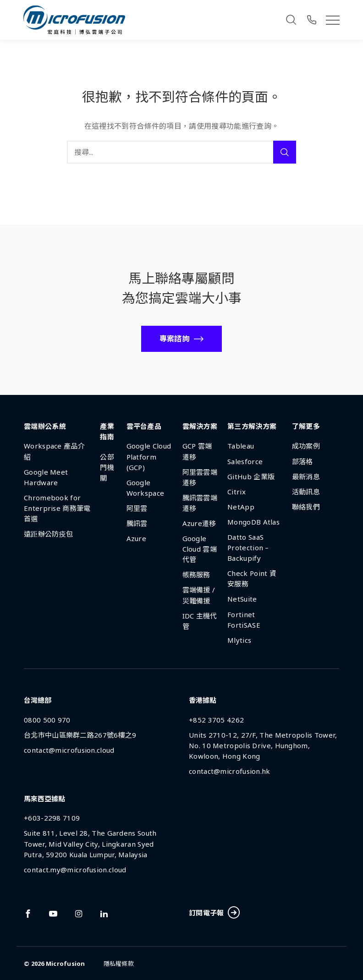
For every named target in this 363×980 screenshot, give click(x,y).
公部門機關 (107, 467)
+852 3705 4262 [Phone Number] (216, 720)
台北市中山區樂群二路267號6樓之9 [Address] (80, 735)
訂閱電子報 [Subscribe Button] (214, 913)
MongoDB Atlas (253, 522)
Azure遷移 (199, 523)
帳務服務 (196, 575)
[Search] (291, 20)
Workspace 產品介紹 (54, 451)
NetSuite (242, 599)
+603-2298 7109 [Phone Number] (52, 818)
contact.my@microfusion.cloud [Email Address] (75, 870)
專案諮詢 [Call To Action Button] (174, 339)
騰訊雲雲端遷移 (200, 503)
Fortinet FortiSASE (244, 620)
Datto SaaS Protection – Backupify (248, 547)
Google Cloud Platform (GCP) (149, 456)
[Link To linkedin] (104, 914)
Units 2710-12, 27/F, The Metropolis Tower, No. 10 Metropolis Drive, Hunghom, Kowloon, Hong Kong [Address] (263, 745)
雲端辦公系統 (45, 426)
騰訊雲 (137, 523)
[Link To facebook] (28, 914)
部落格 (302, 461)
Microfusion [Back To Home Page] (66, 964)
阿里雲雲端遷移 (200, 477)
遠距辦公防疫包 (48, 534)
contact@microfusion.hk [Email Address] (230, 771)
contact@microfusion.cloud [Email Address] (69, 750)
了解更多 (306, 426)
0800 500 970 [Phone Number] (47, 720)
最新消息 (306, 476)
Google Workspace (146, 488)
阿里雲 (137, 508)
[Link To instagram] (79, 914)
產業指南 (107, 431)
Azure (137, 538)
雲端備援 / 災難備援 (199, 595)
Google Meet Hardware (46, 477)
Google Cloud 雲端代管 (200, 549)
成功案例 (306, 446)
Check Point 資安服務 (252, 578)
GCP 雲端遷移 (197, 451)
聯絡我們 (306, 507)
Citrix (236, 492)
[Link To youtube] (53, 914)
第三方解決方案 (252, 426)
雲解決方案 (200, 426)
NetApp (241, 507)
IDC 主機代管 (200, 621)
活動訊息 (306, 492)
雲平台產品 (144, 426)
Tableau (241, 446)
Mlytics (239, 640)
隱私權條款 (119, 964)
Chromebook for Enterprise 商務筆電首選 (57, 508)
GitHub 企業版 (251, 476)
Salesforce (245, 461)
